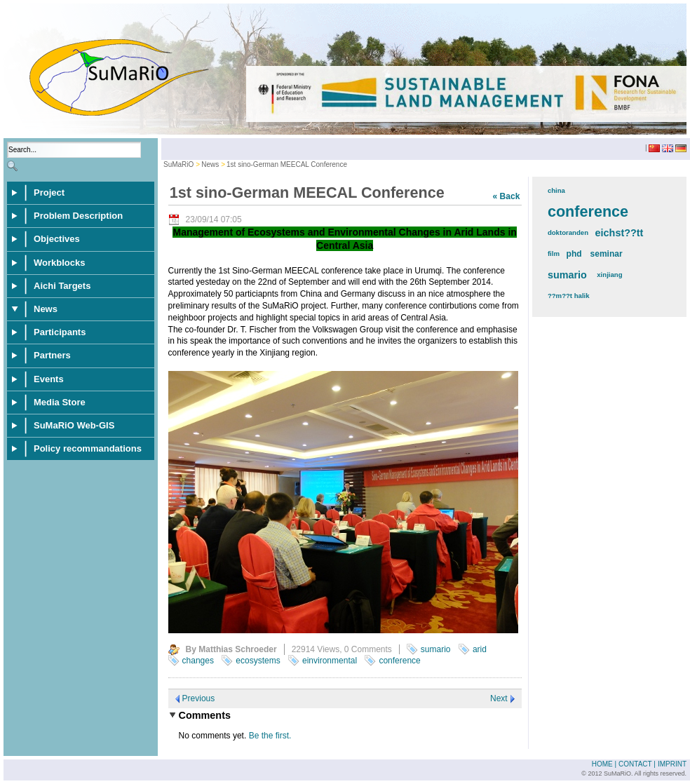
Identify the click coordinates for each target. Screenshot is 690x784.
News (210, 164)
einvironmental (330, 661)
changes (198, 661)
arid (480, 649)
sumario (436, 649)
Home (602, 764)
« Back (507, 196)
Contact (635, 764)
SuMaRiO (178, 164)
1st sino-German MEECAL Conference (287, 164)
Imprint (672, 764)
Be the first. (270, 736)
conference (399, 661)
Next (499, 698)
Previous (199, 698)
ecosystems (258, 661)
